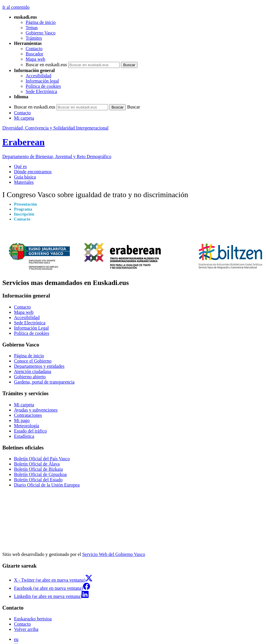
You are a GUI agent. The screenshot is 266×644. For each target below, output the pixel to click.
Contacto (34, 49)
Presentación (25, 204)
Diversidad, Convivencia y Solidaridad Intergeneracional (55, 128)
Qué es (20, 166)
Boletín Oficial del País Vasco (42, 459)
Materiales (24, 182)
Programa (23, 209)
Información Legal (31, 328)
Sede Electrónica (41, 91)
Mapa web (35, 59)
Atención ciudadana (33, 371)
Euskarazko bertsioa (33, 619)
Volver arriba (26, 629)
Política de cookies (43, 86)
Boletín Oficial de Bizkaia (38, 469)
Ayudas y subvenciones (36, 410)
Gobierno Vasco (40, 33)
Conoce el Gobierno (33, 361)
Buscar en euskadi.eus (46, 65)
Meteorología (27, 426)
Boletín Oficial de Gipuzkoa (40, 474)
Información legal (42, 81)
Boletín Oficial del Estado (38, 480)
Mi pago (22, 420)
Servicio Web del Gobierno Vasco (114, 554)
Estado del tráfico (30, 431)
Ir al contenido (16, 7)
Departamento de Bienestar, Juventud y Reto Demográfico (57, 156)
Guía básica (25, 177)
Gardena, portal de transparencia (44, 382)
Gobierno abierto (30, 377)
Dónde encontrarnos (33, 172)
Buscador (34, 54)
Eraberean (23, 142)
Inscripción (24, 214)
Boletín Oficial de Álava (37, 464)
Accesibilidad (38, 76)
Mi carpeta (24, 118)
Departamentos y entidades (39, 366)
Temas (32, 28)
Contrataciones (28, 415)
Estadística (24, 436)
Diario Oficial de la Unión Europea (47, 485)
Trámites (34, 38)
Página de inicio (41, 22)
